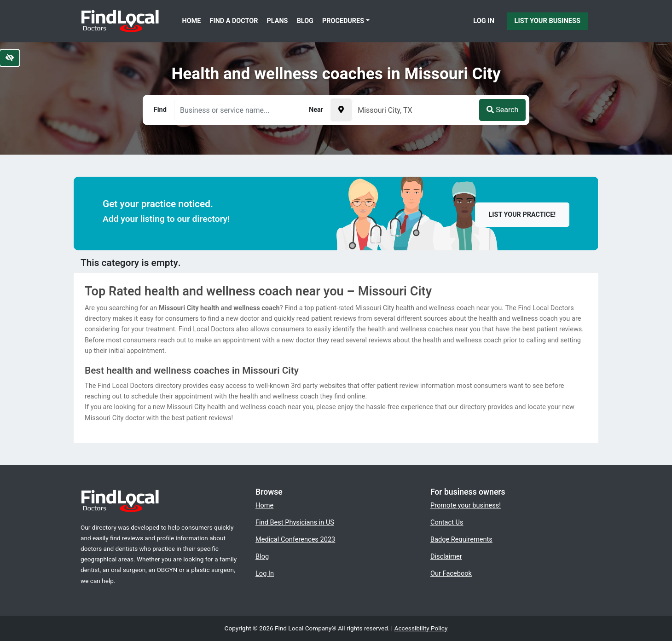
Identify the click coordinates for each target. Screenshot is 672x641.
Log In (484, 21)
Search (502, 110)
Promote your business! (466, 505)
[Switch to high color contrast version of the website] (10, 58)
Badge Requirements (461, 539)
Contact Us (447, 522)
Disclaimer (446, 556)
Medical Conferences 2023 (295, 539)
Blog (305, 21)
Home (192, 21)
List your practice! (522, 215)
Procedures (343, 21)
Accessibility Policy (421, 628)
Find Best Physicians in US (295, 522)
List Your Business (547, 21)
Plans (278, 21)
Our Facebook (451, 573)
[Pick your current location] (341, 110)
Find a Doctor (234, 21)
